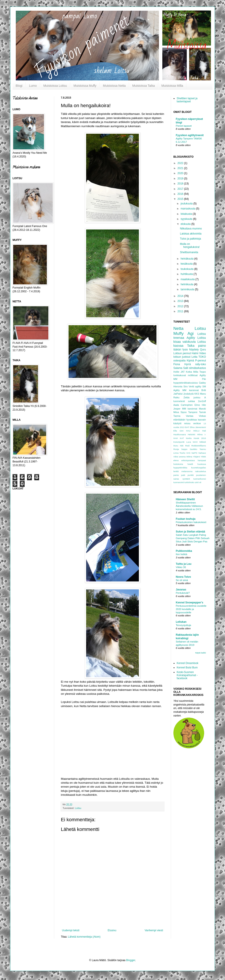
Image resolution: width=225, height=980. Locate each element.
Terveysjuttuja (183, 625)
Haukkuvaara (180, 434)
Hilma (200, 434)
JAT (183, 372)
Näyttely (194, 350)
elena (176, 460)
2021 (181, 168)
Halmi (195, 353)
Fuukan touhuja (186, 519)
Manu (203, 394)
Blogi (19, 86)
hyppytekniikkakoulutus (186, 383)
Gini (181, 431)
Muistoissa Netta (114, 86)
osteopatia (179, 361)
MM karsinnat (190, 409)
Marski (202, 409)
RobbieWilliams (199, 446)
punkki (191, 475)
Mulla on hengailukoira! (190, 245)
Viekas (202, 416)
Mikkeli (203, 442)
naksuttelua (201, 471)
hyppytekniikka (180, 468)
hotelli (190, 464)
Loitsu (78, 808)
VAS (188, 453)
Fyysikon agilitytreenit (190, 135)
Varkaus (202, 453)
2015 (181, 199)
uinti (197, 482)
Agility (191, 338)
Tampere (193, 412)
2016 (181, 194)
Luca (189, 442)
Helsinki (192, 434)
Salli (186, 368)
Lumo (33, 86)
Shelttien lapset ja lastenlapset (187, 100)
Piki (204, 379)
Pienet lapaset (184, 126)
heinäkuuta (187, 259)
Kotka (189, 372)
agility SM (201, 386)
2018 (181, 184)
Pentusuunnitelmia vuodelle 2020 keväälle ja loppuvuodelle (191, 609)
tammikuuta (188, 289)
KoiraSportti (179, 442)
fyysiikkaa (192, 420)
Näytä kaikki (201, 653)
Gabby (202, 383)
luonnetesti (179, 401)
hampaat (202, 460)
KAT (182, 438)
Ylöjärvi (196, 457)
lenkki (176, 471)
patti (183, 475)
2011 (181, 311)
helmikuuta (187, 284)
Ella (175, 431)
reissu (187, 423)
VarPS (194, 453)
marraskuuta (188, 209)
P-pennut (201, 361)
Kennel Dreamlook (188, 663)
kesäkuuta (187, 264)
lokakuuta (187, 214)
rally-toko (201, 364)
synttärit (186, 479)
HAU (188, 431)
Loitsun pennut (182, 353)
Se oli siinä (182, 580)
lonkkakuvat (180, 375)
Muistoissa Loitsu (55, 86)
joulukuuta (187, 204)
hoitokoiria (178, 464)
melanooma (187, 471)
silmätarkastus (197, 368)
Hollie (176, 372)
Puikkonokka (184, 551)
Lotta (195, 357)
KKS (197, 394)
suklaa (191, 401)
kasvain (202, 420)
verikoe (197, 423)
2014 (181, 296)
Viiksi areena (180, 457)
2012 (181, 306)
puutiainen (201, 475)
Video (203, 353)
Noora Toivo (183, 577)
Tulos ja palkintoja (191, 239)
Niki (182, 446)
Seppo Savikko (189, 449)
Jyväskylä (188, 394)
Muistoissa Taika (143, 86)
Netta (178, 328)
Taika (191, 346)
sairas (176, 479)
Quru (203, 350)
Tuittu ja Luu (184, 564)
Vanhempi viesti (154, 930)
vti (200, 482)
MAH (195, 442)
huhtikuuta (187, 274)
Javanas (181, 590)
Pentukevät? (183, 593)
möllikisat (193, 375)
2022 (181, 163)
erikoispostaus (188, 460)
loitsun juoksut (182, 357)
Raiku (176, 397)
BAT (187, 427)
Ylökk (203, 457)
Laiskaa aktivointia (191, 234)
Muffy (179, 333)
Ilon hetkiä (181, 554)
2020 (181, 173)
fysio (185, 350)
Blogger (131, 960)
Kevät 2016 (200, 438)
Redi (187, 446)
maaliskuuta (188, 279)
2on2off (202, 401)
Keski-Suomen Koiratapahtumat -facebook (187, 675)
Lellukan (181, 622)
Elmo (197, 405)
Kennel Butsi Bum (187, 668)
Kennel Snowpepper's (190, 603)
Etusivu (112, 930)
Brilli (204, 390)
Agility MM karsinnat (186, 390)
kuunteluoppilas (199, 468)
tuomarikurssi (200, 479)
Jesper (177, 409)
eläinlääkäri (179, 420)
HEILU (196, 431)
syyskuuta (187, 219)
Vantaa (190, 416)
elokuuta (186, 224)
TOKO (202, 357)
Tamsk (202, 412)
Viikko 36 (181, 567)
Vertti (191, 386)
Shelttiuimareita (189, 252)
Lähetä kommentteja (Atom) (84, 937)
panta (176, 475)
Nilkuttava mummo (191, 229)
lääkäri (177, 350)
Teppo (203, 372)
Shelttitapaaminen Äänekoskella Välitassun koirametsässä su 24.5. (189, 506)
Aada (176, 405)
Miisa (176, 412)
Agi (191, 333)
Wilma (189, 457)
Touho (182, 453)
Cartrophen (187, 405)
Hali (204, 431)
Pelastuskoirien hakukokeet (191, 522)
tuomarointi (179, 482)
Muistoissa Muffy (85, 86)
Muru (176, 446)
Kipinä (190, 361)
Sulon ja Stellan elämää (190, 532)
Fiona (177, 364)
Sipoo (184, 412)
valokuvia (189, 342)
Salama (178, 368)
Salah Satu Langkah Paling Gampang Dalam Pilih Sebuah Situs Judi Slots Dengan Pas (193, 538)
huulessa (202, 464)
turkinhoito (189, 482)
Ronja (176, 449)
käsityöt (177, 423)
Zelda (186, 397)
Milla (196, 372)
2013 (181, 301)
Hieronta (178, 386)
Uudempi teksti (71, 930)
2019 (181, 179)
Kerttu (189, 438)
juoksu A (200, 397)
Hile (204, 405)
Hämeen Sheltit (185, 499)
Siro (186, 386)
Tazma (177, 416)
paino (202, 346)
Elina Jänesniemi (198, 427)
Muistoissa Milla (172, 86)
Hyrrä (188, 364)
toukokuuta (187, 269)
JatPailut (178, 394)
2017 (181, 189)
